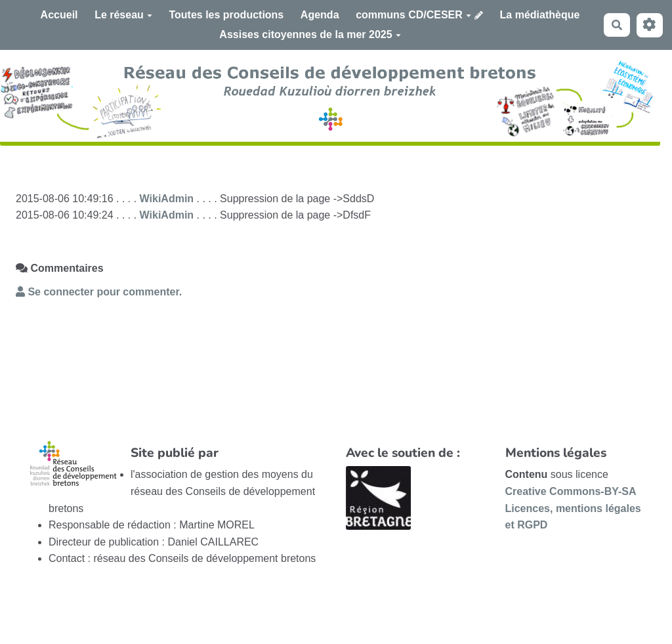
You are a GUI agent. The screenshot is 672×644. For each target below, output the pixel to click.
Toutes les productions (226, 15)
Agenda (320, 15)
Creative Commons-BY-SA (571, 491)
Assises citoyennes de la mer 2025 (310, 34)
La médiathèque (540, 15)
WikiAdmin (167, 199)
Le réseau (123, 15)
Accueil (59, 15)
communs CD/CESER (413, 15)
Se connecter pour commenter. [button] (99, 292)
